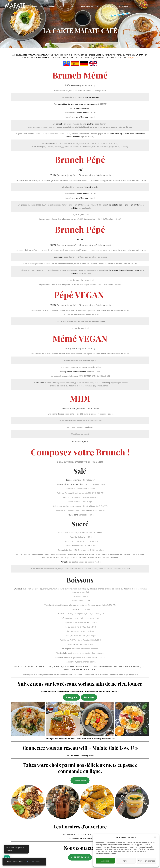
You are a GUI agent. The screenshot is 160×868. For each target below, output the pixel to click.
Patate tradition (74, 137)
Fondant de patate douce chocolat (127, 134)
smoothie (51, 144)
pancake (60, 124)
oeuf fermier (93, 97)
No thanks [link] (36, 862)
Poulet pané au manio (77, 515)
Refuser (126, 861)
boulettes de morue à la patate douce (76, 104)
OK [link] (27, 862)
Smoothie (18, 589)
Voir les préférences (147, 861)
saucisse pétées (82, 113)
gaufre (90, 124)
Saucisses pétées (74, 480)
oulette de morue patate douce (71, 484)
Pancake (64, 562)
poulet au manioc (82, 108)
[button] (155, 837)
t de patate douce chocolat (120, 205)
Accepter (105, 861)
